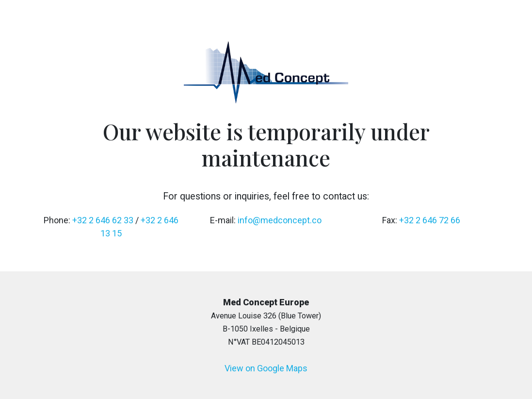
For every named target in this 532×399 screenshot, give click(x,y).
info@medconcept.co (280, 220)
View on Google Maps (266, 368)
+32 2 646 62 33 (103, 220)
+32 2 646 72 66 (430, 220)
